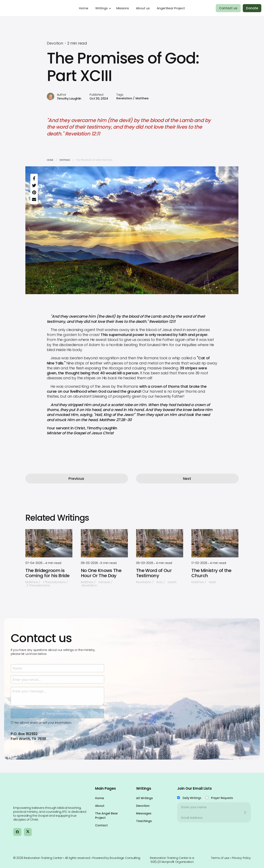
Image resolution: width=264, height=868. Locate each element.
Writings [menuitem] (101, 8)
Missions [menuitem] (123, 8)
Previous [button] (76, 479)
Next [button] (187, 479)
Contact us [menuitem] (228, 8)
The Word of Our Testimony (154, 573)
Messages (144, 813)
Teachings (144, 821)
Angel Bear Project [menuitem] (171, 8)
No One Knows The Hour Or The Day (101, 573)
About (100, 806)
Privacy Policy (241, 858)
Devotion (143, 806)
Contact (101, 825)
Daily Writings (192, 798)
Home (50, 160)
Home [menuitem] (84, 8)
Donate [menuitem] (252, 8)
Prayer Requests (222, 798)
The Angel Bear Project (107, 816)
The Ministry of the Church (211, 573)
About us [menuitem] (143, 8)
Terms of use (220, 858)
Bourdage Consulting (125, 858)
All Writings (144, 798)
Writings (65, 160)
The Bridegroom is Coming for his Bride (47, 573)
